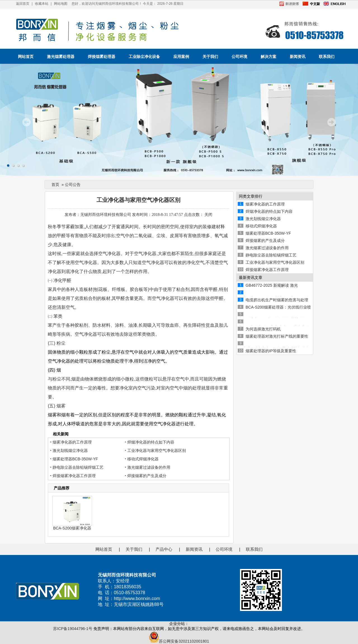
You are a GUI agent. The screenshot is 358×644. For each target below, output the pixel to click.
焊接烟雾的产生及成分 (147, 476)
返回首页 (23, 4)
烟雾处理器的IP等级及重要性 (271, 351)
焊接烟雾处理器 (102, 57)
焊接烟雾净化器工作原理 (74, 476)
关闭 (208, 215)
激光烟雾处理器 (61, 57)
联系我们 (327, 57)
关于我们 (210, 57)
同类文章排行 (251, 196)
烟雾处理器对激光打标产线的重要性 (277, 336)
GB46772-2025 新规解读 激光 (272, 285)
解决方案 (268, 57)
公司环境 (239, 57)
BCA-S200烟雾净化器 (72, 528)
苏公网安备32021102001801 (179, 641)
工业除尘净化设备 (144, 57)
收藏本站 (42, 4)
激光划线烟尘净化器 (70, 451)
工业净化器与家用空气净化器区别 (157, 451)
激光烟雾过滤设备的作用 (149, 467)
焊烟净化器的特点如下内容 (151, 442)
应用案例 (181, 57)
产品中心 (164, 549)
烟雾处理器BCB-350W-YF (75, 459)
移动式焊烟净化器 (143, 459)
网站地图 (61, 4)
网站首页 (26, 57)
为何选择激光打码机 (263, 329)
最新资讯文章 (251, 277)
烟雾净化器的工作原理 (72, 442)
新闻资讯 (298, 57)
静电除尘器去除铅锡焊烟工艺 (78, 467)
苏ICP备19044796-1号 (73, 629)
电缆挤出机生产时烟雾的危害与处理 (277, 300)
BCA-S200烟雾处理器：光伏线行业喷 (278, 307)
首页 (55, 185)
